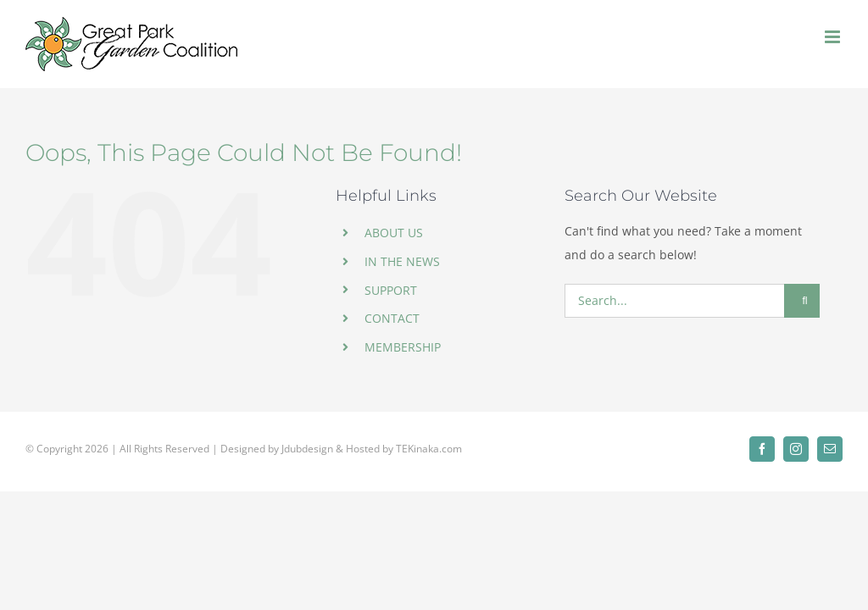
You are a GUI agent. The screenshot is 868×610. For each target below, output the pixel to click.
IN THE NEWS (402, 261)
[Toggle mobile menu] (834, 37)
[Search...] (674, 301)
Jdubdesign (307, 449)
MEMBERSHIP (403, 347)
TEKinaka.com (429, 449)
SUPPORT (391, 290)
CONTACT (392, 318)
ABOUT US (394, 233)
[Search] (802, 301)
